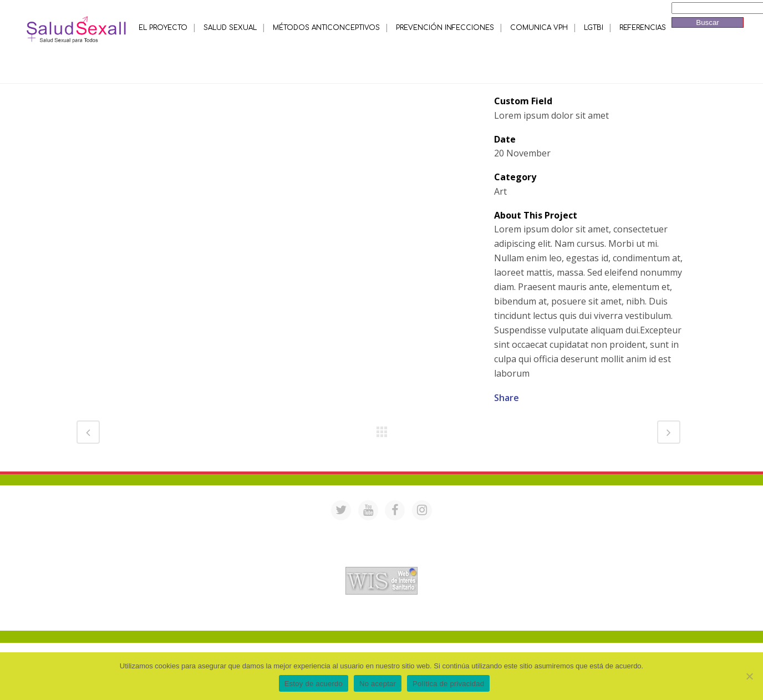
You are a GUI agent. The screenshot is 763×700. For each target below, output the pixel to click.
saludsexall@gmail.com (488, 531)
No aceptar (378, 684)
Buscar (707, 22)
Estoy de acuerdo (314, 684)
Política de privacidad (448, 684)
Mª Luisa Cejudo (428, 616)
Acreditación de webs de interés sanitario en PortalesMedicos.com (381, 559)
